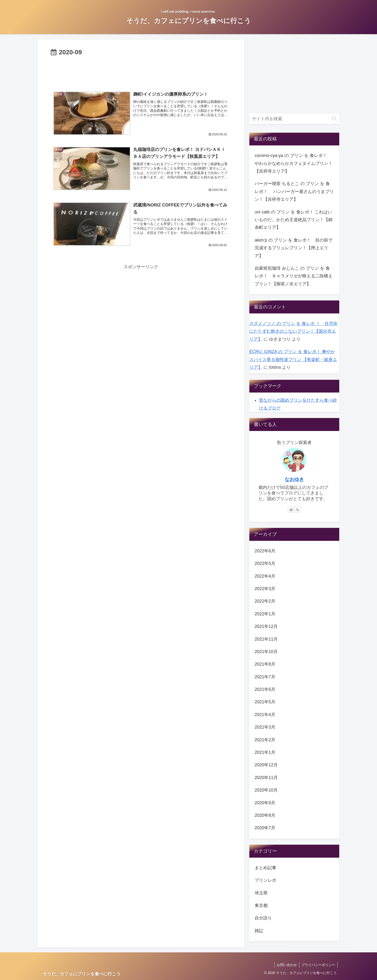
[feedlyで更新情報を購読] (291, 510)
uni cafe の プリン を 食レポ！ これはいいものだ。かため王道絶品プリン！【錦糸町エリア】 (294, 220)
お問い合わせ (286, 965)
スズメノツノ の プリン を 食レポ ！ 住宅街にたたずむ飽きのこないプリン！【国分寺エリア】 (293, 331)
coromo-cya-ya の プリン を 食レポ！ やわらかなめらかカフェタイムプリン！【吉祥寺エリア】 (294, 163)
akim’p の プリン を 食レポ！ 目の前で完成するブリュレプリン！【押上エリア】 (294, 248)
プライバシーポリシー (318, 965)
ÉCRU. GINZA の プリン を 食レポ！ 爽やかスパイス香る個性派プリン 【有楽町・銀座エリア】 (293, 359)
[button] (334, 119)
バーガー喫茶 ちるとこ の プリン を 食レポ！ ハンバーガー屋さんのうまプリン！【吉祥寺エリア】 (294, 191)
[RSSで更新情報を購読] (298, 510)
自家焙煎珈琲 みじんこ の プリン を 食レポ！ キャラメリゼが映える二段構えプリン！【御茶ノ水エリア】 (294, 276)
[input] (294, 119)
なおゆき (294, 479)
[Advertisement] (141, 71)
